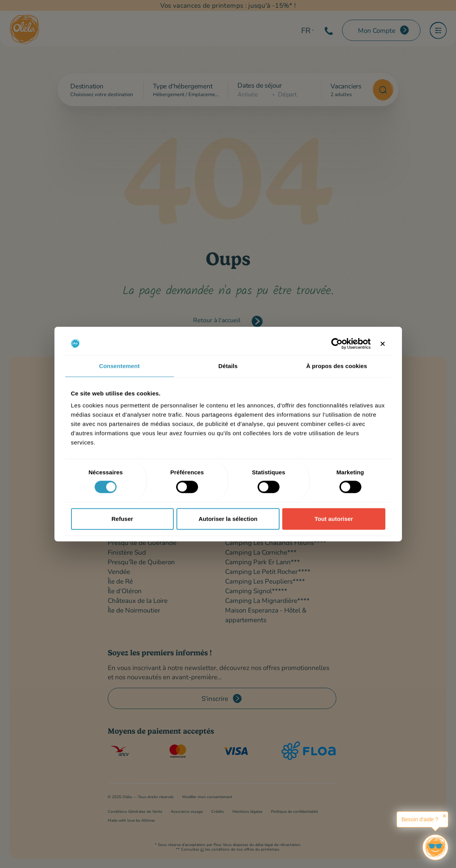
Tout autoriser (334, 519)
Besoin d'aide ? (420, 819)
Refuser (122, 519)
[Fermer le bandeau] (383, 343)
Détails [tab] (228, 366)
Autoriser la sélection (228, 519)
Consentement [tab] (119, 366)
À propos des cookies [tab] (337, 366)
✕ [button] (444, 816)
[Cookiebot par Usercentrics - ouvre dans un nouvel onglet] (337, 343)
